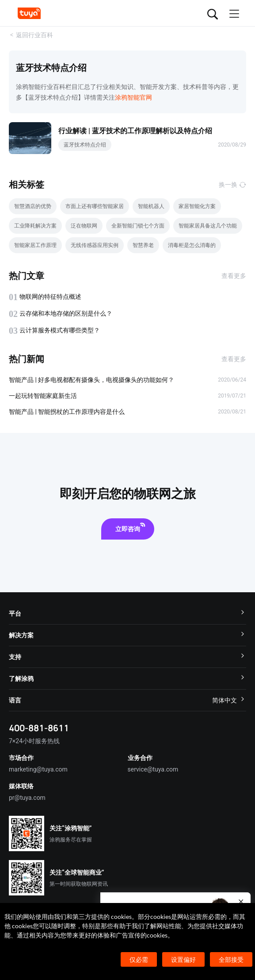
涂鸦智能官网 (133, 97)
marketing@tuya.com (38, 769)
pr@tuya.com (27, 798)
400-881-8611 (39, 728)
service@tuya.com (153, 769)
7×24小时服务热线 (34, 741)
